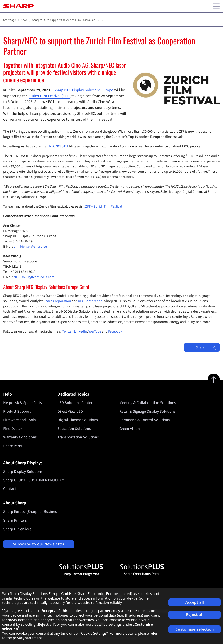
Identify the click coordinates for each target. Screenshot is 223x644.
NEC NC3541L (59, 146)
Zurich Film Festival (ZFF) (49, 96)
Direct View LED (70, 412)
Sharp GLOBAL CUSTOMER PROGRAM (34, 480)
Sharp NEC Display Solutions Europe (83, 90)
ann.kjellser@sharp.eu (30, 247)
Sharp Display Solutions (23, 472)
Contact (10, 489)
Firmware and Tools (20, 420)
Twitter (67, 331)
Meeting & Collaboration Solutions (148, 403)
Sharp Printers (15, 520)
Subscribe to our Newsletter (39, 544)
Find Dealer (13, 429)
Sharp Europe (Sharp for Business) (31, 512)
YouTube (95, 331)
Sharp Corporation (57, 301)
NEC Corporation (90, 301)
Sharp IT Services (17, 529)
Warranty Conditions (20, 437)
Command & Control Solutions (145, 420)
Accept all (195, 602)
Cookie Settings (94, 633)
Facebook (115, 331)
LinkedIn (80, 331)
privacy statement (27, 638)
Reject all (195, 614)
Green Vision (130, 429)
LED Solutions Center (75, 403)
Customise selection (195, 629)
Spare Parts (13, 446)
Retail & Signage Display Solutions (147, 412)
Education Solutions (74, 429)
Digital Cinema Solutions (78, 420)
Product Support (17, 412)
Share (206, 347)
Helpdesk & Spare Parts (23, 403)
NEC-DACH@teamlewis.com (34, 277)
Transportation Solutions (78, 437)
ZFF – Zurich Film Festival (104, 206)
